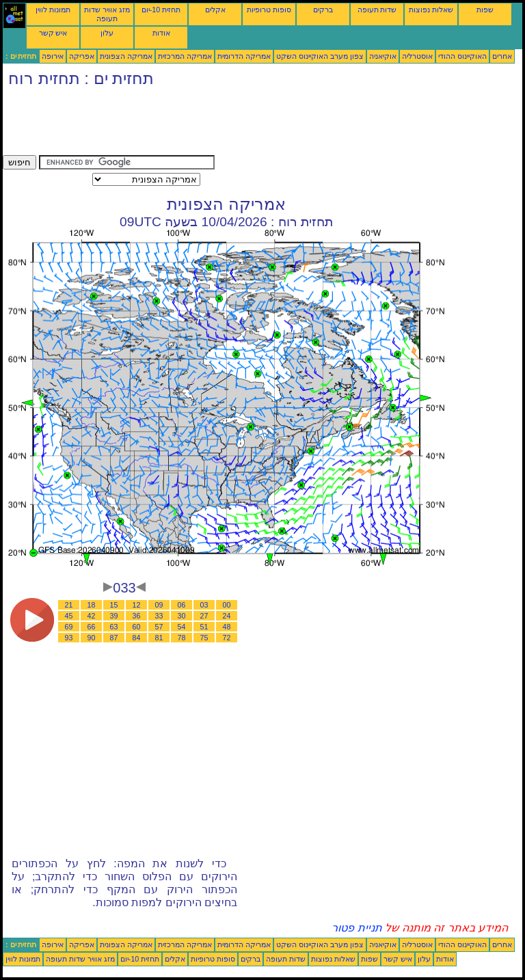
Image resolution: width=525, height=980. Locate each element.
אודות (161, 33)
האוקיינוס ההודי (462, 56)
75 (204, 638)
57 (159, 627)
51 (204, 627)
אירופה (53, 56)
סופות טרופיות (269, 10)
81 (159, 638)
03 (204, 605)
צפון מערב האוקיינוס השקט (320, 56)
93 (69, 638)
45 (69, 616)
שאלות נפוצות (431, 10)
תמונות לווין (53, 10)
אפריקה (82, 56)
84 (137, 638)
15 (114, 605)
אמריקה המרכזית (185, 56)
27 (204, 616)
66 (92, 627)
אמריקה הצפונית (126, 56)
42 (92, 616)
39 (114, 616)
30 (182, 616)
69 (69, 627)
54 (182, 627)
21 (69, 605)
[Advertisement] (252, 124)
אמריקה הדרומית (244, 56)
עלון (107, 33)
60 (137, 627)
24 (227, 616)
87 (114, 638)
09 (159, 605)
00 (227, 605)
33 (159, 616)
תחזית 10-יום (161, 10)
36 (137, 616)
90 (92, 638)
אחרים (502, 56)
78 (182, 638)
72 (227, 638)
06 (182, 605)
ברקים (323, 10)
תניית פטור (356, 928)
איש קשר (53, 33)
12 (137, 605)
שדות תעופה (377, 10)
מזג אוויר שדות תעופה (107, 14)
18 (92, 605)
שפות (485, 10)
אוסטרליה (417, 56)
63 (114, 627)
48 (227, 627)
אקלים (215, 10)
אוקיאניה (383, 56)
